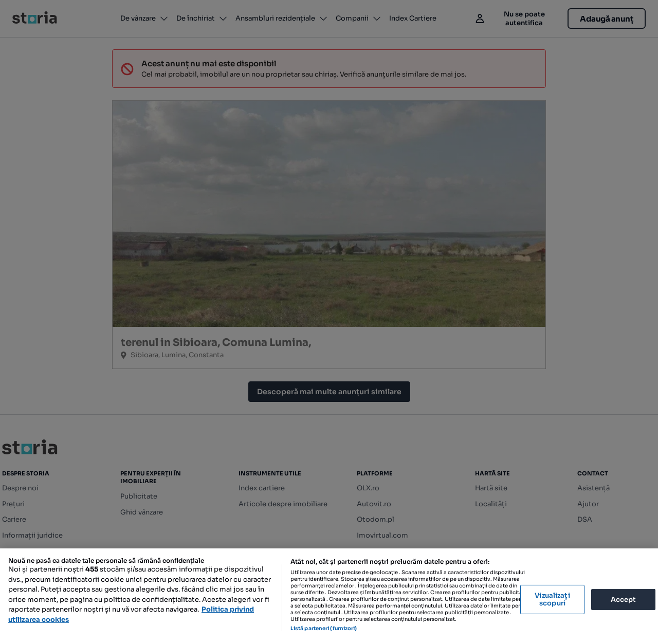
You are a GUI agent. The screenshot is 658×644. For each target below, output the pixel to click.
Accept (624, 599)
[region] (329, 596)
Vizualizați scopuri (552, 600)
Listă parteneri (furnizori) (324, 628)
